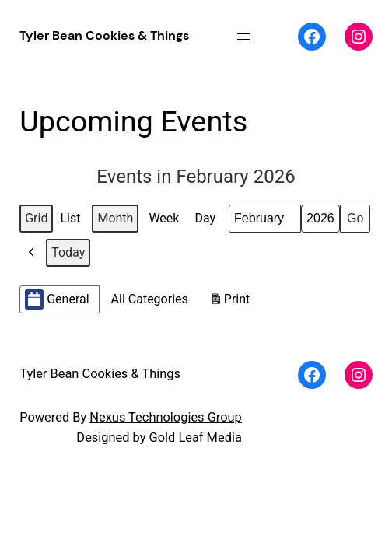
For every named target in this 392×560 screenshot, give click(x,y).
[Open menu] (243, 37)
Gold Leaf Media (196, 437)
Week (164, 218)
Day (205, 218)
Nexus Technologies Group (166, 417)
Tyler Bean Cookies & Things (104, 35)
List (72, 222)
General (57, 299)
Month (115, 218)
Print (229, 303)
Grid (38, 222)
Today (68, 252)
